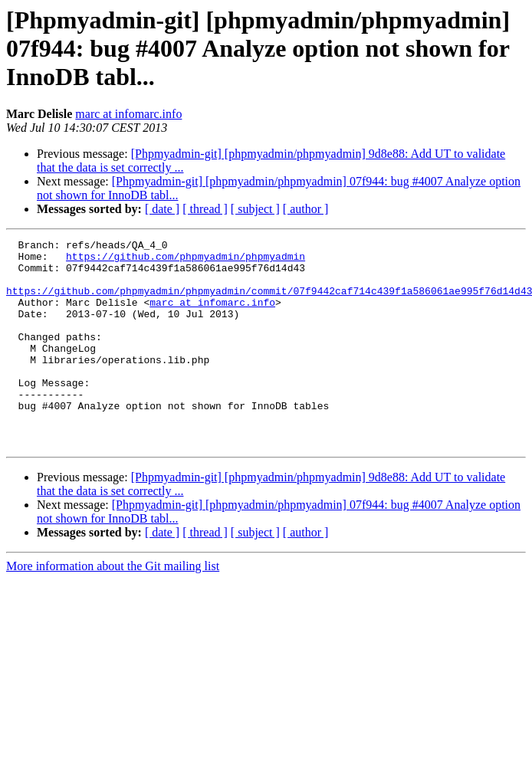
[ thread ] (205, 209)
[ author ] (306, 209)
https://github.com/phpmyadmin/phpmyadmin (186, 261)
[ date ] (162, 209)
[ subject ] (255, 209)
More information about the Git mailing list (113, 607)
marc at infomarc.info (128, 114)
